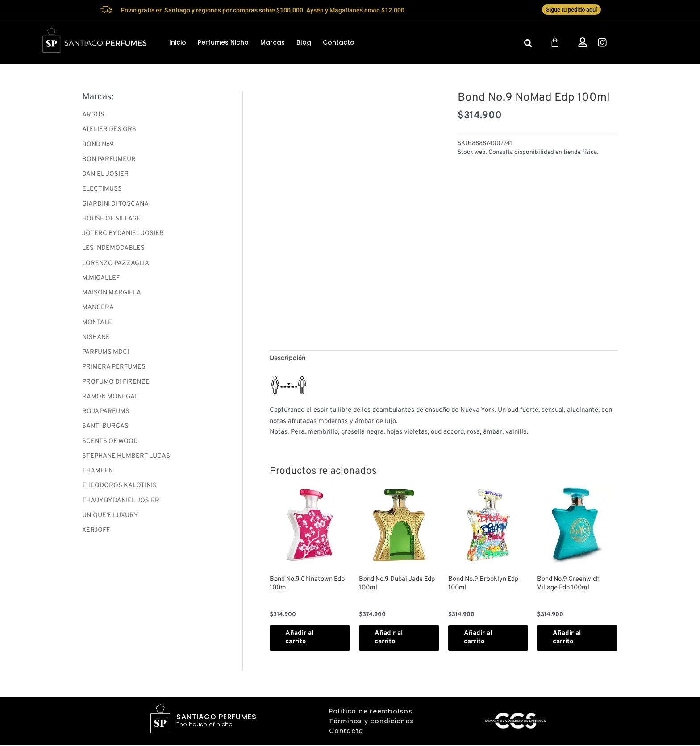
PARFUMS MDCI (106, 356)
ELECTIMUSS (102, 191)
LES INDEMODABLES (114, 251)
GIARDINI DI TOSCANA (116, 206)
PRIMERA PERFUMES (114, 371)
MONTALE (97, 326)
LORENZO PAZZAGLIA (116, 266)
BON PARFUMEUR (109, 160)
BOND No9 (99, 146)
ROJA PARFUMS (106, 417)
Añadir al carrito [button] (302, 639)
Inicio (178, 43)
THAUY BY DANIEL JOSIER (122, 507)
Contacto (339, 43)
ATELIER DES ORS (110, 131)
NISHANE (97, 341)
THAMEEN (98, 477)
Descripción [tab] (288, 359)
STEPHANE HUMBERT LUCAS (127, 462)
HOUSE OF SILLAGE (112, 221)
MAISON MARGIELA (112, 296)
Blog (304, 43)
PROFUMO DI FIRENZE (117, 387)
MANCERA (98, 311)
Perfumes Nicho (223, 43)
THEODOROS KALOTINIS (120, 492)
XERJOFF (96, 537)
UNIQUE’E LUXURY (111, 522)
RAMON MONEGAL (111, 401)
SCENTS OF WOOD (111, 447)
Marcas (273, 43)
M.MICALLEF (101, 281)
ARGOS (93, 115)
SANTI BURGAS (106, 432)
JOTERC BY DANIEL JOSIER (124, 236)
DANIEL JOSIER (106, 176)
